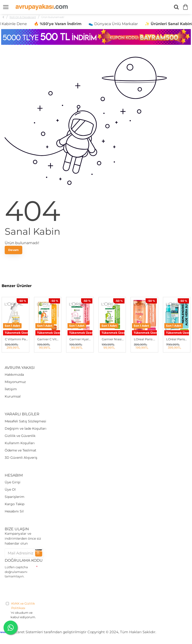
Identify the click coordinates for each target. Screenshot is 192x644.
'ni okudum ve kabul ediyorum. (24, 610)
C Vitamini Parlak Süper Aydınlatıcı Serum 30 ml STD (16, 339)
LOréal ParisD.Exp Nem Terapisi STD (178, 339)
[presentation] (40, 589)
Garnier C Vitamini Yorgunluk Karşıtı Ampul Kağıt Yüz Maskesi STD (49, 339)
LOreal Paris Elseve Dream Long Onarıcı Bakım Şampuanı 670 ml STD (145, 339)
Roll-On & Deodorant (23, 17)
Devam (13, 250)
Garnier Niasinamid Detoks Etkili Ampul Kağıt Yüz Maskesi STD (113, 339)
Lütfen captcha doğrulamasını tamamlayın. (16, 572)
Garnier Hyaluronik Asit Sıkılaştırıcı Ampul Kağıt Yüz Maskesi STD (81, 339)
